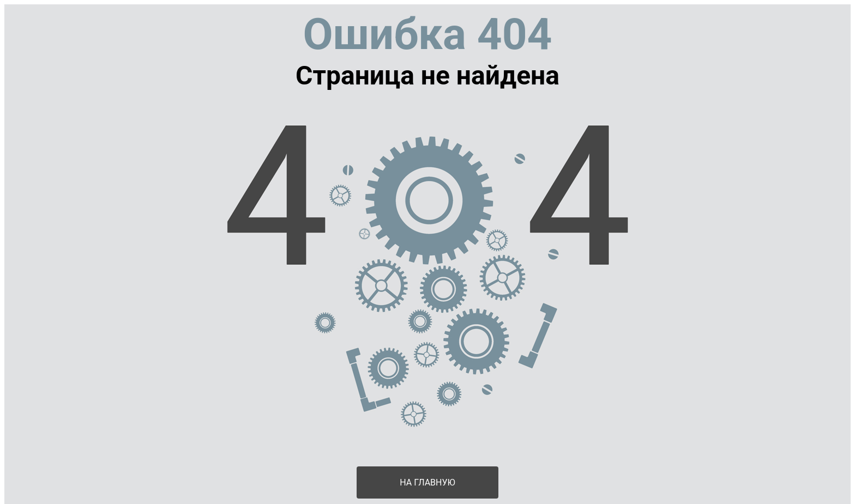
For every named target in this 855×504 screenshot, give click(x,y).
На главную (427, 482)
